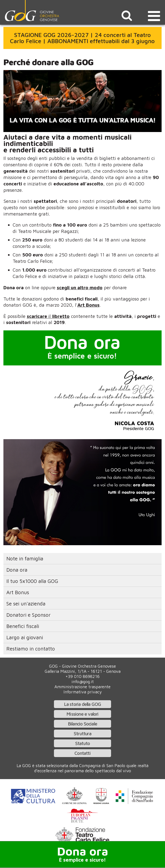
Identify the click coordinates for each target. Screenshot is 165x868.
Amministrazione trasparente (82, 687)
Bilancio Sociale (82, 724)
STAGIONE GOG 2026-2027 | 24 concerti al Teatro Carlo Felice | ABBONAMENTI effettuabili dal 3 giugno (82, 38)
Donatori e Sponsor (28, 615)
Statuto (82, 743)
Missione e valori (82, 714)
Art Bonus (18, 592)
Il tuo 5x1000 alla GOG (32, 581)
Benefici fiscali (23, 626)
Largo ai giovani (25, 637)
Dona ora (17, 570)
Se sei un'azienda (26, 603)
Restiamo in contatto (31, 649)
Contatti (82, 753)
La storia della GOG (83, 704)
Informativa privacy (83, 692)
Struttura (82, 733)
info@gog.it (83, 681)
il (48, 316)
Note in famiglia (25, 558)
